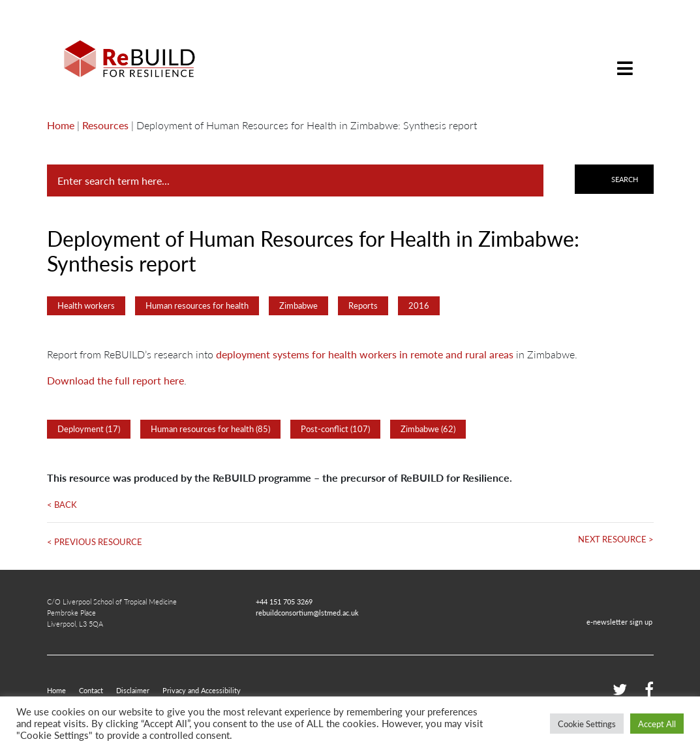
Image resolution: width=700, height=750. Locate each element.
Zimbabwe (298, 305)
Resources (105, 125)
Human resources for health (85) (210, 429)
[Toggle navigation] (625, 58)
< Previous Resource (95, 542)
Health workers (86, 305)
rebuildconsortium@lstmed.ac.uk (307, 612)
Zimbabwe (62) (428, 429)
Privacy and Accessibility (202, 690)
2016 (419, 305)
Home (61, 125)
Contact (91, 690)
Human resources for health (197, 305)
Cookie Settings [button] (587, 724)
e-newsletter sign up (619, 621)
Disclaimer (133, 690)
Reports (363, 305)
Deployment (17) (89, 429)
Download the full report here (115, 380)
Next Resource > (616, 539)
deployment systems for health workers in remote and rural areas (365, 354)
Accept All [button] (657, 724)
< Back (62, 505)
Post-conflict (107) (335, 429)
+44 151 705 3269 (284, 601)
